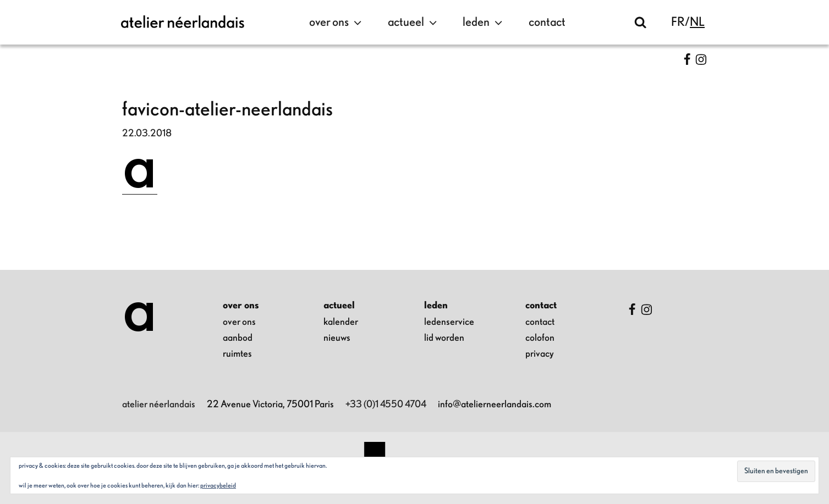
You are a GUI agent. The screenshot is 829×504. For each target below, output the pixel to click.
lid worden (444, 338)
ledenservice (449, 322)
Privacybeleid (218, 485)
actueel (414, 23)
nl (697, 22)
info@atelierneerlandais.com (495, 405)
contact (547, 22)
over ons (337, 23)
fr (678, 22)
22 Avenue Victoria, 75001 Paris (270, 405)
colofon (540, 338)
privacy (540, 354)
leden (484, 23)
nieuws (337, 338)
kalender (341, 322)
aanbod (238, 338)
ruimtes (237, 354)
